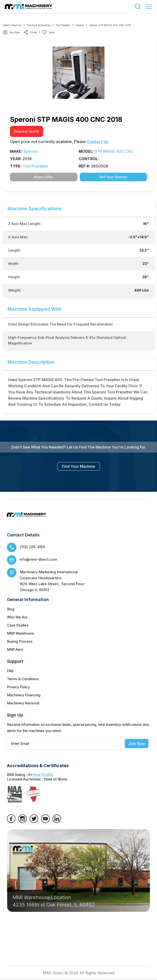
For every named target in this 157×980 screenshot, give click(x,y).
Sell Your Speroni (113, 177)
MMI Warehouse (20, 633)
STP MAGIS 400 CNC (114, 151)
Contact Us (98, 142)
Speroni (80, 25)
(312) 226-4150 (33, 547)
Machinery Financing (24, 695)
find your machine (78, 466)
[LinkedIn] (57, 822)
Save (48, 32)
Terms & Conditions (23, 679)
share (30, 32)
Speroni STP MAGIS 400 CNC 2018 (110, 25)
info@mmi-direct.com (39, 559)
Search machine (12, 25)
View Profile (43, 775)
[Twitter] (34, 822)
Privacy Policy (18, 687)
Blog (11, 609)
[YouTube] (45, 822)
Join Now (137, 744)
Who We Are (17, 617)
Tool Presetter (63, 25)
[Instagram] (23, 822)
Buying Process (20, 641)
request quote (26, 131)
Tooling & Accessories (39, 25)
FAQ (10, 671)
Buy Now (15, 32)
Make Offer (44, 177)
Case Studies (18, 625)
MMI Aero (15, 649)
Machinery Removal (23, 703)
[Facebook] (11, 822)
